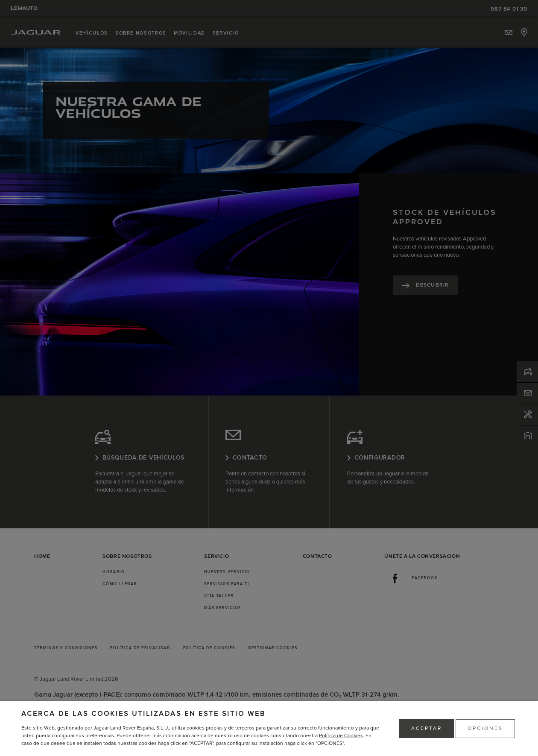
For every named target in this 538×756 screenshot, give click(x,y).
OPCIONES (485, 728)
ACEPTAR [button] (427, 728)
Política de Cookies (341, 736)
